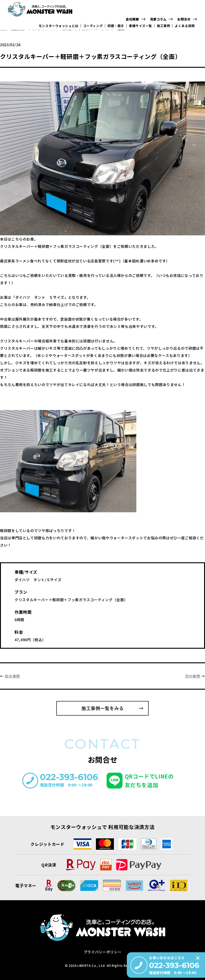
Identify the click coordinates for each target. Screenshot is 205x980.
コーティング (94, 28)
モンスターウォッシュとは (59, 28)
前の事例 (12, 676)
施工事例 (165, 28)
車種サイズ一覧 (141, 28)
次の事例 (193, 676)
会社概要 (134, 20)
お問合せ (185, 20)
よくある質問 (186, 28)
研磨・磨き (117, 28)
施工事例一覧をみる (102, 708)
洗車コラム (159, 20)
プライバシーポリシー (102, 952)
